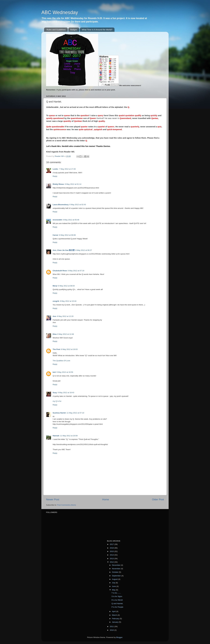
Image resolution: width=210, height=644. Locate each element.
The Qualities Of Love (61, 361)
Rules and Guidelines (56, 30)
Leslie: (56, 169)
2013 (112, 559)
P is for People (117, 607)
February (116, 619)
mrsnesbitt (57, 220)
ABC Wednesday (60, 12)
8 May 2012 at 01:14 (73, 184)
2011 (112, 626)
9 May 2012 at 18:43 (66, 393)
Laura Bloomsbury (61, 205)
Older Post (158, 499)
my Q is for (57, 401)
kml (54, 372)
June (114, 586)
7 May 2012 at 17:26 (67, 169)
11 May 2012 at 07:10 (75, 413)
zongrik (56, 301)
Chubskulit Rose (60, 271)
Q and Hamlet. (117, 604)
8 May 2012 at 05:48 (71, 220)
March (115, 615)
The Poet (56, 349)
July (114, 583)
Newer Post (53, 499)
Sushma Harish (59, 413)
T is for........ (116, 593)
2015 (112, 551)
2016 (112, 548)
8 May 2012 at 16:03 (69, 349)
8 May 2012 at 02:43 (78, 205)
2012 (112, 562)
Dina (55, 334)
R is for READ (117, 600)
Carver (56, 235)
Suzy (55, 393)
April (114, 611)
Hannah (56, 436)
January (115, 622)
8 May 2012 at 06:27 (84, 250)
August (115, 579)
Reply (55, 176)
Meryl (55, 286)
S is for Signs (117, 596)
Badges (74, 30)
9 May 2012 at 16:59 (65, 372)
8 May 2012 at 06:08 (67, 235)
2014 (112, 555)
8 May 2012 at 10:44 (68, 301)
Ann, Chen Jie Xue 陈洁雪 (64, 250)
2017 (112, 544)
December (116, 565)
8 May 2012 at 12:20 (65, 316)
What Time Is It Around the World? (97, 30)
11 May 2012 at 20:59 (69, 436)
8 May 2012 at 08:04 (66, 286)
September (117, 576)
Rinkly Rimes (58, 184)
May (114, 590)
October (115, 572)
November (116, 569)
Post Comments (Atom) (67, 505)
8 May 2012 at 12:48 (66, 334)
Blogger (119, 637)
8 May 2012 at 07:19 (76, 271)
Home (106, 499)
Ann (54, 316)
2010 (112, 630)
